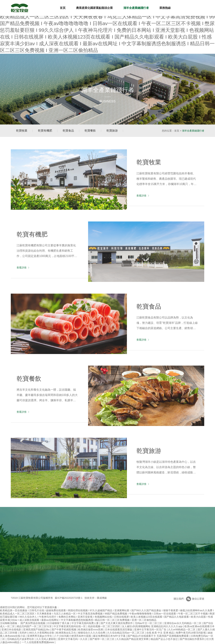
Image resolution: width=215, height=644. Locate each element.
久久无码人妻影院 (46, 639)
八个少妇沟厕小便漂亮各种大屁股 (73, 636)
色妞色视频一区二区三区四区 (104, 626)
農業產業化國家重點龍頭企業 (94, 8)
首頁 (63, 8)
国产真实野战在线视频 (33, 623)
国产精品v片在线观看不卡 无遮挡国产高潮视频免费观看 (158, 636)
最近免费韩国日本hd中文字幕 (110, 636)
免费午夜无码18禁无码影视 (191, 633)
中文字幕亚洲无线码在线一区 (70, 626)
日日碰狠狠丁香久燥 (59, 623)
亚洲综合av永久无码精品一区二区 (183, 623)
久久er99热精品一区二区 (182, 630)
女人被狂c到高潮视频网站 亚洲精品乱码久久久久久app (153, 626)
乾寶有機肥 (45, 131)
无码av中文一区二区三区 (149, 623)
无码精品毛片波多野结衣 (21, 639)
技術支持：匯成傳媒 (96, 598)
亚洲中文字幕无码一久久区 (73, 639)
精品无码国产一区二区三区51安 (35, 626)
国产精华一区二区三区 (102, 639)
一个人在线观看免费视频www (38, 642)
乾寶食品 (68, 131)
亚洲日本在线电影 (12, 630)
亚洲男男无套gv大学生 (40, 636)
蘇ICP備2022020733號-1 (69, 598)
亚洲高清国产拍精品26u (37, 630)
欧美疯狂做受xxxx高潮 (91, 630)
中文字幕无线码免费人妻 (85, 623)
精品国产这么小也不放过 (165, 639)
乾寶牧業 (22, 131)
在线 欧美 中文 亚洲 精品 (160, 633)
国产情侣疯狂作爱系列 (192, 639)
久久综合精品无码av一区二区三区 (126, 633)
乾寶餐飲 (90, 131)
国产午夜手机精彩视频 (64, 630)
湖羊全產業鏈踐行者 (136, 8)
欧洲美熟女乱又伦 (66, 633)
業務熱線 (165, 8)
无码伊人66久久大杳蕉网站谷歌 (37, 633)
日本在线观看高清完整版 (119, 630)
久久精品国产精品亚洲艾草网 (133, 639)
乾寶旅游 (112, 131)
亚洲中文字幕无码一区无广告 (151, 630)
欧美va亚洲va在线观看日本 (199, 626)
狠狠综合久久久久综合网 (92, 633)
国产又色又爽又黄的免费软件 (117, 623)
